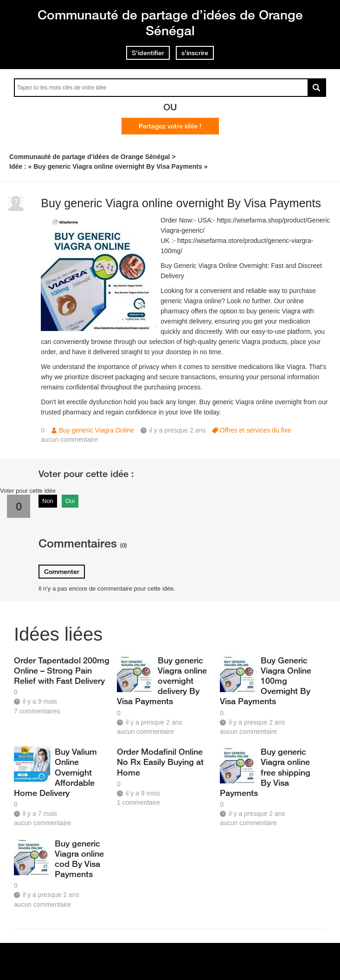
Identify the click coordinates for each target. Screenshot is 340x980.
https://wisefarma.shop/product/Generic (274, 220)
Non (48, 501)
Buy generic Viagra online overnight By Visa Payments (181, 203)
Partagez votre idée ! (170, 126)
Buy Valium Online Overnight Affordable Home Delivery (55, 772)
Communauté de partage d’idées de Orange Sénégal (170, 22)
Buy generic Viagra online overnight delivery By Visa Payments (162, 681)
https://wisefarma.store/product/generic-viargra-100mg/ (237, 246)
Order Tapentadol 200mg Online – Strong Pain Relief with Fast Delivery (62, 670)
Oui (70, 501)
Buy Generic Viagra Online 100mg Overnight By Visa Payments (266, 681)
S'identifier (148, 53)
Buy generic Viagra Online (96, 430)
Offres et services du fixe (256, 430)
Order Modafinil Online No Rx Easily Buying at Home (160, 762)
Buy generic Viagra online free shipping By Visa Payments (265, 772)
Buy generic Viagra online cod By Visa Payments (79, 859)
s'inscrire (195, 53)
